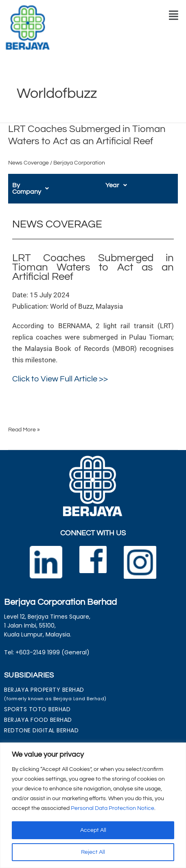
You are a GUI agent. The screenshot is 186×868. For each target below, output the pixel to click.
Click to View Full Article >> (60, 372)
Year (116, 185)
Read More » (24, 422)
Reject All (93, 852)
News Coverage (28, 163)
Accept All (93, 830)
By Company (35, 185)
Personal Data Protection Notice (113, 808)
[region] (93, 805)
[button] (174, 15)
